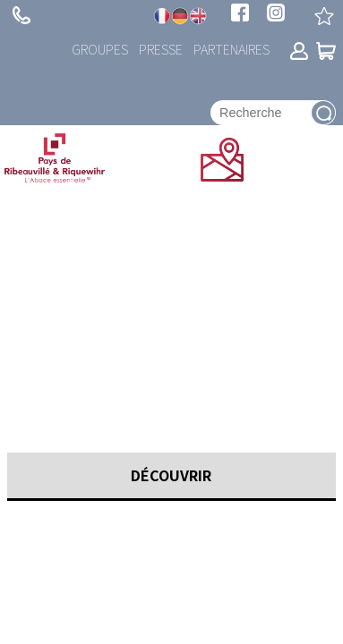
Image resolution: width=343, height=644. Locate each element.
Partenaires (232, 49)
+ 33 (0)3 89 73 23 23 (21, 15)
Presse (161, 49)
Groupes (100, 49)
